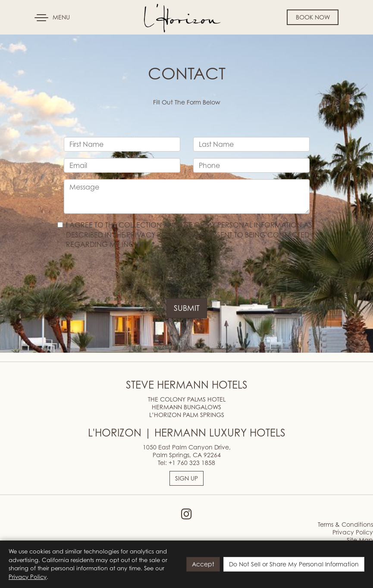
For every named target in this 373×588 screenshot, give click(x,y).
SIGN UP (186, 478)
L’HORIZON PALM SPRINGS (187, 415)
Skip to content (32, 40)
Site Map (360, 540)
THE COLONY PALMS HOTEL (187, 399)
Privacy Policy (353, 532)
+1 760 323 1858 (192, 463)
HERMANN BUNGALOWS (186, 407)
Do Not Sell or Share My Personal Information (294, 564)
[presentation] (129, 275)
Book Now (313, 17)
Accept (203, 564)
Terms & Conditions (345, 524)
